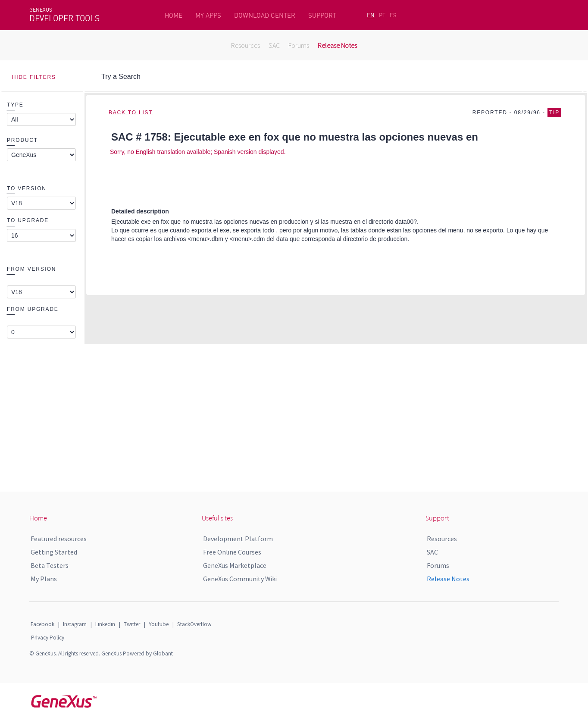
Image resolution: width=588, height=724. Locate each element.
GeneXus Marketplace (235, 565)
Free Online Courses (232, 552)
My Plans (44, 579)
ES (393, 15)
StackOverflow (194, 624)
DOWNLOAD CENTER (265, 15)
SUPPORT (322, 15)
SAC (274, 45)
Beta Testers (50, 565)
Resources (246, 45)
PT (382, 15)
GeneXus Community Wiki (240, 579)
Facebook (42, 624)
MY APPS (208, 15)
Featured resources (59, 539)
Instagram (75, 624)
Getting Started (54, 552)
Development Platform (238, 539)
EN (371, 15)
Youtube (159, 624)
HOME (174, 15)
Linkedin (105, 624)
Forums (299, 45)
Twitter (132, 624)
